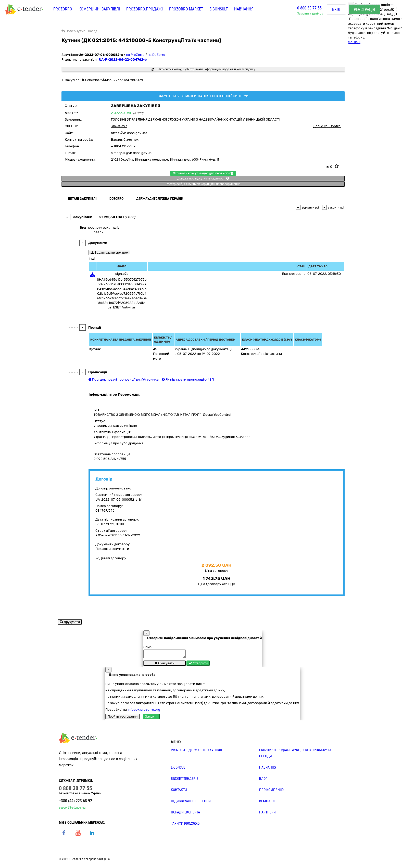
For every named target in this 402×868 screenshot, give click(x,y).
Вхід (336, 10)
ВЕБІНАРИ (267, 802)
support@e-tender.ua (72, 809)
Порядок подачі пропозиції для (124, 379)
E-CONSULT (219, 10)
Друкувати (70, 622)
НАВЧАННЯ (268, 769)
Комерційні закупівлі (99, 10)
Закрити (151, 718)
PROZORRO (63, 10)
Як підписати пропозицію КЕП (188, 379)
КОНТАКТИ (179, 791)
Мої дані (354, 42)
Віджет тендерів (185, 780)
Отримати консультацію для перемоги (203, 173)
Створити (198, 665)
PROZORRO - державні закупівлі (197, 752)
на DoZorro (156, 55)
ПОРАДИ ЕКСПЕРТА (185, 814)
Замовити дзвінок (310, 14)
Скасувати (165, 665)
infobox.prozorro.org (144, 711)
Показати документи (112, 549)
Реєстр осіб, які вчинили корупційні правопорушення (203, 184)
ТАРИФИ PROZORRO (185, 825)
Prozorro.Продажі (145, 10)
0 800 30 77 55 (309, 9)
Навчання (244, 10)
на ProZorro (135, 55)
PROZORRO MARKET (186, 10)
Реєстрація (364, 10)
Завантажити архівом (109, 252)
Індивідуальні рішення (191, 802)
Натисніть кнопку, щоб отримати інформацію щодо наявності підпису (203, 69)
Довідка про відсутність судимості (203, 178)
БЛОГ (263, 780)
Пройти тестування (122, 718)
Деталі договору (111, 558)
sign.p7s (122, 274)
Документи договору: (113, 544)
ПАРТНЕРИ (267, 814)
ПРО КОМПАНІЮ (271, 791)
